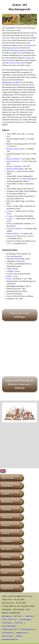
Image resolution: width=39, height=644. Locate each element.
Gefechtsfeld (10, 60)
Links (5, 573)
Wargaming (7, 616)
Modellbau (8, 486)
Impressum (8, 589)
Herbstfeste (8, 636)
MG (33, 35)
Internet (19, 623)
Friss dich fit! (10, 620)
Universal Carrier (14, 63)
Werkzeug (7, 518)
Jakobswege (25, 620)
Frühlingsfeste (27, 630)
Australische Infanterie (14, 229)
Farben (6, 525)
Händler (6, 565)
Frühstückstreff (10, 630)
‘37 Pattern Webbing (27, 179)
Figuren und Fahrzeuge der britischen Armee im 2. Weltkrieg (19, 384)
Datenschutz (8, 581)
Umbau (6, 494)
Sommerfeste (22, 633)
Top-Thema (8, 478)
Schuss (23, 296)
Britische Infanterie (13, 159)
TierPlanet (7, 623)
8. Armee (10, 211)
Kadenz (9, 296)
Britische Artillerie (13, 149)
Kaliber (9, 276)
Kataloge (7, 557)
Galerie (6, 533)
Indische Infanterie (13, 234)
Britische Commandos (14, 166)
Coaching (29, 616)
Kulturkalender (9, 626)
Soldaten (30, 45)
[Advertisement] (19, 349)
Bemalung (7, 502)
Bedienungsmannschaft (10, 48)
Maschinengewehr (21, 50)
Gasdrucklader (20, 261)
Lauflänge (10, 271)
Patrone (9, 279)
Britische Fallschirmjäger (15, 169)
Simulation (8, 541)
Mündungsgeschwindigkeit (11, 82)
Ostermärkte (8, 633)
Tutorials (7, 510)
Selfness (18, 616)
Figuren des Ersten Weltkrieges (19, 315)
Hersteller (7, 549)
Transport (28, 58)
